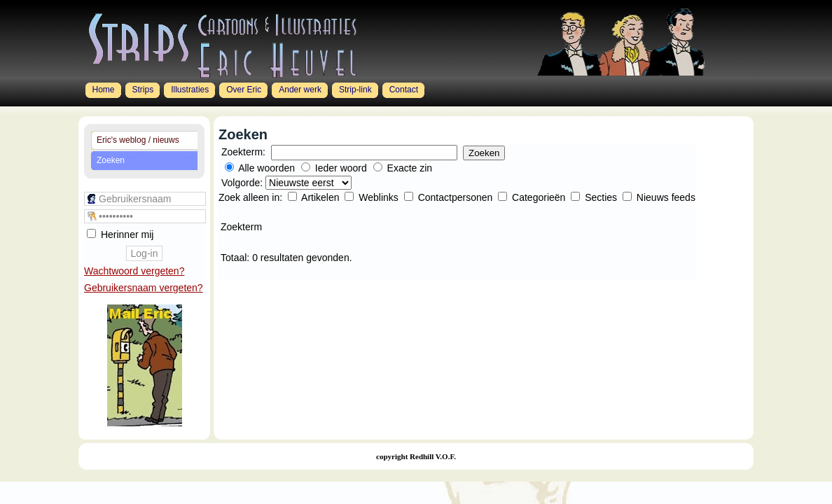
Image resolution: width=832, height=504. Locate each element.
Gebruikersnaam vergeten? (144, 288)
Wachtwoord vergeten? (134, 271)
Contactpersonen (457, 197)
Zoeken (111, 160)
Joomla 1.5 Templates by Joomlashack (108, 477)
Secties (602, 197)
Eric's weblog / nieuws (138, 140)
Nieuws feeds (666, 197)
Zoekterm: (243, 152)
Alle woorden (266, 168)
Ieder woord (341, 168)
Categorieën (540, 197)
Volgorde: (243, 183)
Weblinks (380, 197)
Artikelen (321, 197)
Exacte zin (410, 168)
